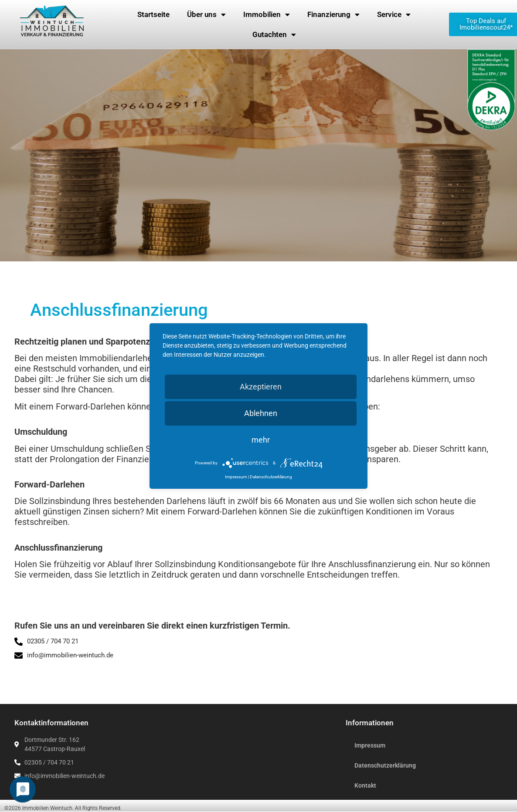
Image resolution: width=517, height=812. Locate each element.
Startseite (153, 14)
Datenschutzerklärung (385, 765)
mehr (261, 440)
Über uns (206, 15)
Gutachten (274, 35)
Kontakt (365, 785)
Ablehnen (261, 413)
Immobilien (267, 15)
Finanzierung (333, 15)
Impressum (370, 745)
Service (394, 15)
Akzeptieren (261, 387)
